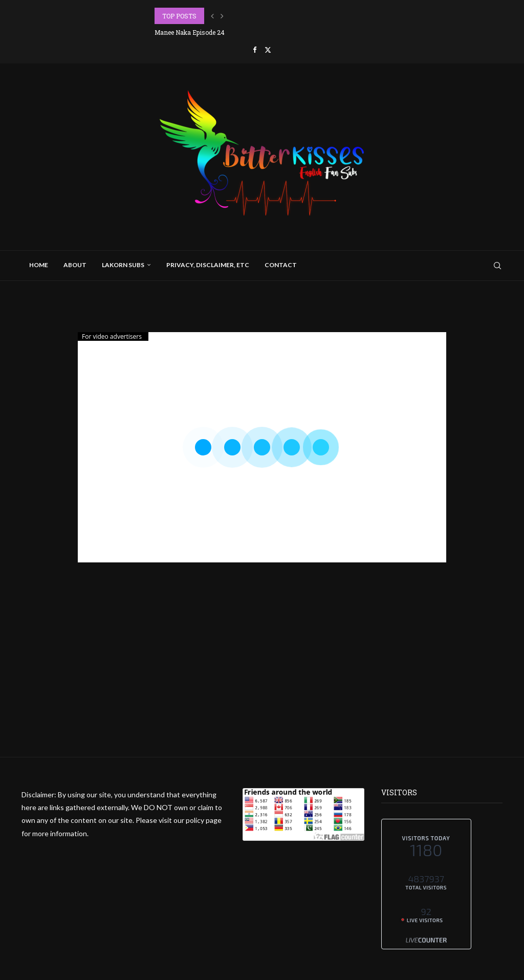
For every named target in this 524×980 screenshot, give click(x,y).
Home (39, 265)
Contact (281, 265)
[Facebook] (255, 50)
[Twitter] (268, 50)
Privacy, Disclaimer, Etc (208, 265)
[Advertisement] (262, 685)
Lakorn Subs (123, 265)
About (75, 265)
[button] (212, 16)
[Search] (497, 266)
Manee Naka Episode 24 (190, 32)
